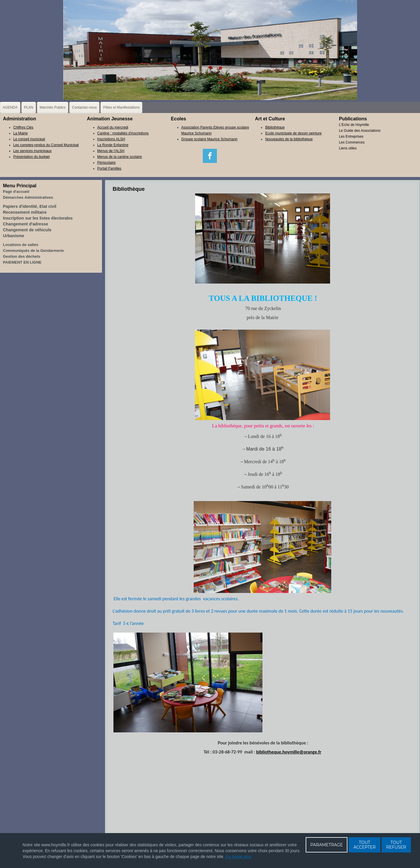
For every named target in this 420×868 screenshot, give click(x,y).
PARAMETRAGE (327, 845)
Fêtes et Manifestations (121, 107)
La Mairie (20, 133)
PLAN (29, 107)
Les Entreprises (351, 136)
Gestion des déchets (22, 256)
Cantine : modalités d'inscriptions (123, 133)
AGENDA (10, 107)
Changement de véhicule (27, 230)
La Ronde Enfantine (113, 145)
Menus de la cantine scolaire (120, 157)
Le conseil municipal (29, 139)
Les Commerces (352, 142)
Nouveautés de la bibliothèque (289, 139)
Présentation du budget (31, 157)
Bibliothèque (275, 127)
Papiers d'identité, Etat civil (30, 206)
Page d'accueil (16, 192)
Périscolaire (107, 163)
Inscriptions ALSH (111, 139)
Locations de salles (21, 245)
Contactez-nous (84, 107)
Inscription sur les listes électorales (38, 218)
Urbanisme (14, 236)
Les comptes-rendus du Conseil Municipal (46, 145)
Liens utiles (348, 148)
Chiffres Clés (23, 127)
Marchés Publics (53, 107)
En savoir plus (238, 857)
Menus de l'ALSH (111, 151)
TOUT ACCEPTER (364, 845)
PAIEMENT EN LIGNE (22, 262)
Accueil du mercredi (113, 127)
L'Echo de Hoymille (354, 125)
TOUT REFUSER (396, 845)
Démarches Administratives (28, 197)
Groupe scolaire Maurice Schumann (209, 139)
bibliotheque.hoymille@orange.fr (289, 752)
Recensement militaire (25, 212)
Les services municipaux (32, 151)
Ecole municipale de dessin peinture (293, 133)
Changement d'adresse (26, 224)
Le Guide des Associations (360, 131)
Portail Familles (109, 168)
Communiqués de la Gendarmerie (33, 251)
